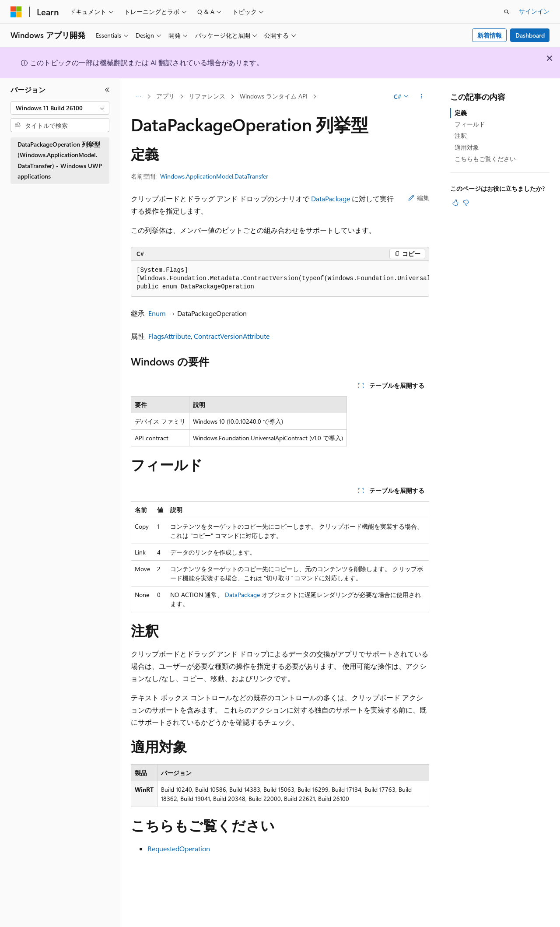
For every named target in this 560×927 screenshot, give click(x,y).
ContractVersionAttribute (232, 336)
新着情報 (490, 35)
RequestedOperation (179, 848)
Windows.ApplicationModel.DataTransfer (214, 176)
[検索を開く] (507, 12)
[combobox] (60, 108)
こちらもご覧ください (485, 159)
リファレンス (207, 96)
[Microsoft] (16, 12)
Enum (157, 313)
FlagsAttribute (170, 336)
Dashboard (530, 35)
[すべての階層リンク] (138, 97)
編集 (419, 198)
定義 (461, 113)
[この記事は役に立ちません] (466, 203)
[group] (280, 279)
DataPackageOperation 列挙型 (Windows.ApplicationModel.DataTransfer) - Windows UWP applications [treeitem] (60, 160)
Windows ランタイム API (274, 96)
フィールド (470, 124)
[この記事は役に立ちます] (455, 203)
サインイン (534, 11)
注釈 (461, 135)
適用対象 (467, 147)
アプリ (165, 96)
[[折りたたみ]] (107, 90)
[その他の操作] (422, 97)
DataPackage (331, 198)
